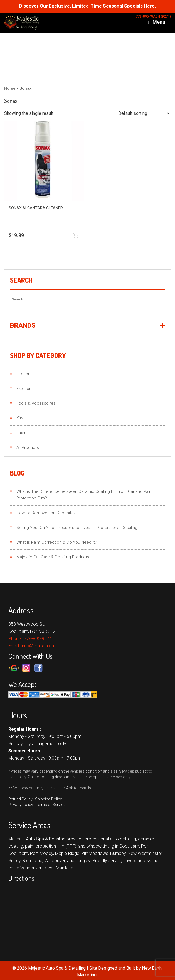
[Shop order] (144, 113)
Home (10, 88)
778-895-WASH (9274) (153, 16)
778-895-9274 (38, 639)
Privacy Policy (21, 805)
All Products (28, 447)
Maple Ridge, (68, 853)
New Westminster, (145, 853)
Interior (23, 374)
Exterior (24, 389)
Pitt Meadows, (95, 853)
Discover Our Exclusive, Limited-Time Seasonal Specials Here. (88, 6)
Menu (157, 22)
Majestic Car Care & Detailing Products (53, 557)
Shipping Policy (49, 799)
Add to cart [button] (76, 236)
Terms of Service (50, 805)
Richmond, (33, 861)
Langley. (83, 861)
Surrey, (15, 861)
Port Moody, (42, 853)
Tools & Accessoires (36, 403)
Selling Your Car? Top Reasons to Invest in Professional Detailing (77, 528)
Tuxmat (23, 433)
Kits (20, 418)
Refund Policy (20, 799)
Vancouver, (55, 861)
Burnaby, (118, 853)
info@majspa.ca (38, 646)
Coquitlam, (130, 846)
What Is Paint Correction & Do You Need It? (57, 542)
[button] (87, 325)
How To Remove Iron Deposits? (46, 513)
